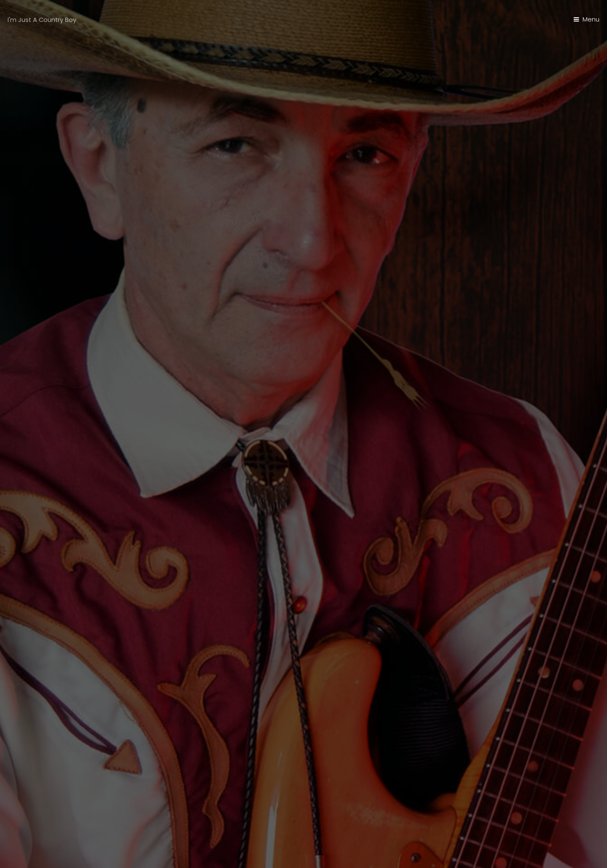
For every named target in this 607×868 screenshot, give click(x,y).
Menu (591, 19)
